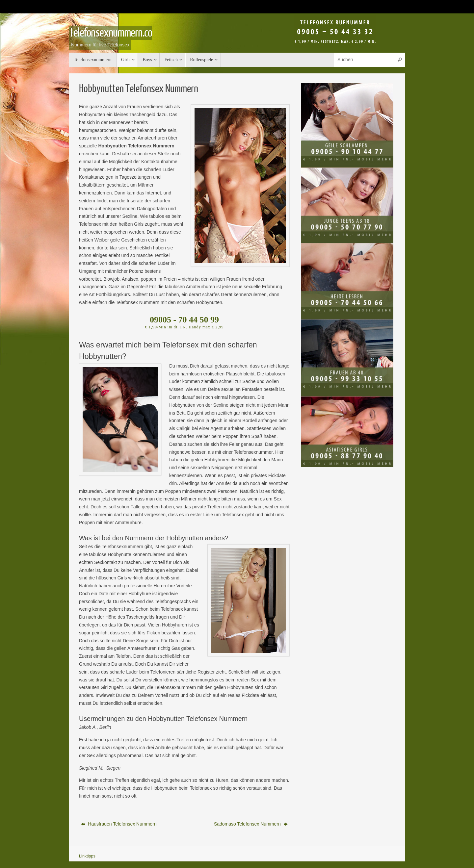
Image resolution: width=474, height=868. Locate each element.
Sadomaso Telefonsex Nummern (251, 824)
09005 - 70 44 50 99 (184, 320)
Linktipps (87, 856)
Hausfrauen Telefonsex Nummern (119, 824)
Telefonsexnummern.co (111, 33)
